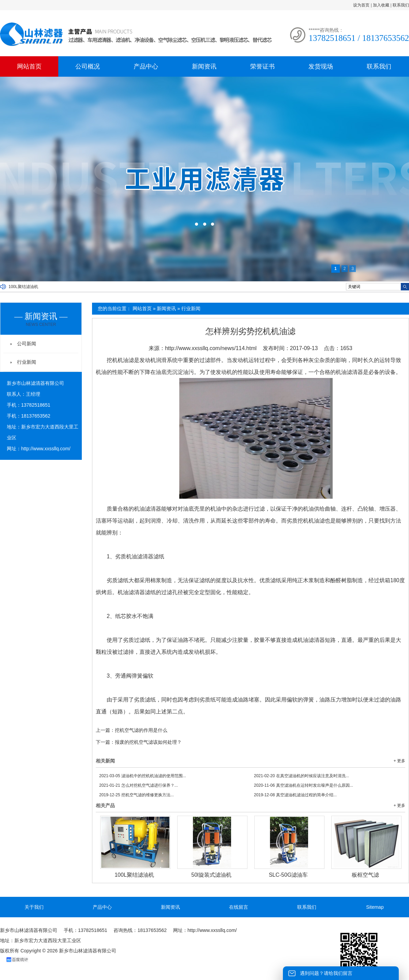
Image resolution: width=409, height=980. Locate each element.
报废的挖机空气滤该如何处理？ (148, 742)
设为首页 (361, 5)
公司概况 (88, 66)
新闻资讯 (204, 66)
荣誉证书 (262, 66)
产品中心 (146, 66)
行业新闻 (191, 308)
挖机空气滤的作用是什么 (141, 730)
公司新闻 (27, 344)
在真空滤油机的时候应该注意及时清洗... (301, 776)
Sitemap (375, 907)
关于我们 (34, 907)
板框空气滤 (365, 875)
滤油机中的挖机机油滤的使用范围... (143, 776)
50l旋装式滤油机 (211, 875)
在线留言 (239, 907)
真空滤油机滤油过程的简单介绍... (295, 795)
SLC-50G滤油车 (289, 875)
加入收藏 (381, 5)
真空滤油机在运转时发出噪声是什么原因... (304, 785)
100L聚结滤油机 (23, 287)
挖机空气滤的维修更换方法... (137, 795)
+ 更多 (399, 761)
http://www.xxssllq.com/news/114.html (211, 348)
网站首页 (29, 66)
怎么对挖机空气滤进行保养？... (139, 785)
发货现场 (321, 66)
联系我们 (401, 5)
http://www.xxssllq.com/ (46, 449)
